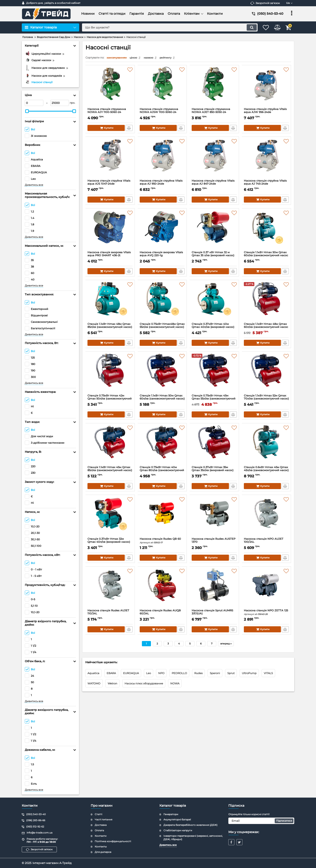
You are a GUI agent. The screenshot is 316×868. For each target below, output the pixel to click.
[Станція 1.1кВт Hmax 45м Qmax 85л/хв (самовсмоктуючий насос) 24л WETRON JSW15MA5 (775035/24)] (110, 447)
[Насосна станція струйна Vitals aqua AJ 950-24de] (162, 160)
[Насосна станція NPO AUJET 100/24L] (267, 518)
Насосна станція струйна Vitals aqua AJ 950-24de (162, 185)
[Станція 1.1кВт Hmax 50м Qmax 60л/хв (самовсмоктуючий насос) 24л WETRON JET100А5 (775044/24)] (162, 375)
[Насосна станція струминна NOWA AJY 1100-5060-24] (110, 88)
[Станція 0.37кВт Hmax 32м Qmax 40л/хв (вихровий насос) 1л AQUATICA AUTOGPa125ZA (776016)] (110, 518)
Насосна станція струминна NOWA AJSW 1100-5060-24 (162, 114)
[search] (166, 27)
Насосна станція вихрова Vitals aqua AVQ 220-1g (162, 257)
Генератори (171, 814)
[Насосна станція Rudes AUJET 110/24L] (110, 590)
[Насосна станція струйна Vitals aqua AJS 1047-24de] (110, 160)
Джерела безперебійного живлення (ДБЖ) (190, 825)
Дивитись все (34, 185)
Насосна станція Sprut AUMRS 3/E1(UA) (214, 615)
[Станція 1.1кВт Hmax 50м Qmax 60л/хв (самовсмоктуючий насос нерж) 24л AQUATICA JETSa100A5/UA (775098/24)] (267, 232)
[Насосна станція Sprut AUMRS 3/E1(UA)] (214, 590)
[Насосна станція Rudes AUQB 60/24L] (162, 590)
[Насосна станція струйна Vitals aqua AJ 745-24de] (267, 160)
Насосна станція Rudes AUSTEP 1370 (214, 544)
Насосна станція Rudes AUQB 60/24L (162, 615)
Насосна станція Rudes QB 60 (162, 542)
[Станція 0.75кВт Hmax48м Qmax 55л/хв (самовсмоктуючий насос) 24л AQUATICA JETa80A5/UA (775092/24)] (162, 303)
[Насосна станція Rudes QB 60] (162, 518)
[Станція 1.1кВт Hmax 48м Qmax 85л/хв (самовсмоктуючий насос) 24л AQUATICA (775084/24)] (110, 303)
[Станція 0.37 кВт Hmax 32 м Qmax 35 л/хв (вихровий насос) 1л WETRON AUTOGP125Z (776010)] (214, 232)
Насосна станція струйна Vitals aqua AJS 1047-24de (110, 185)
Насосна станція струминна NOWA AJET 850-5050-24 (214, 114)
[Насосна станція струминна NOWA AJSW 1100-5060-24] (162, 88)
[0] (34, 103)
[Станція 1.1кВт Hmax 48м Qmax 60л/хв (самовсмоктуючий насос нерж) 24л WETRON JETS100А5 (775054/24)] (267, 303)
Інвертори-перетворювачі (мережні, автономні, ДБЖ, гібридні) (193, 838)
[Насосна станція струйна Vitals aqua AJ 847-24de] (214, 160)
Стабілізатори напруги (178, 830)
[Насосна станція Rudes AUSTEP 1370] (214, 518)
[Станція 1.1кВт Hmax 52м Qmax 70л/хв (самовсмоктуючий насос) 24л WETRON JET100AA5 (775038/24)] (267, 375)
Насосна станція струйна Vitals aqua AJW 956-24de (267, 114)
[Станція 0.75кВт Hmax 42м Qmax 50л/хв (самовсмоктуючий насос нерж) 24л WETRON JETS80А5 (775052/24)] (110, 375)
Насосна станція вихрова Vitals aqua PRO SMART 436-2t (110, 257)
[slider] (27, 111)
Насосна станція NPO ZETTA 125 (267, 615)
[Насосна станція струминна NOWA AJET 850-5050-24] (214, 88)
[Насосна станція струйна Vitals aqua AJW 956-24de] (267, 88)
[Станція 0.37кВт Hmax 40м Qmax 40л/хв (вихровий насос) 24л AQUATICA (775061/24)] (214, 303)
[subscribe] (261, 821)
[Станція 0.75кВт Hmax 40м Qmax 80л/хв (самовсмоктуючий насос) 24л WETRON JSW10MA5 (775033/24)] (162, 447)
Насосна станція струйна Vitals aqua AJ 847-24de (214, 185)
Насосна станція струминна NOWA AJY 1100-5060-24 (110, 114)
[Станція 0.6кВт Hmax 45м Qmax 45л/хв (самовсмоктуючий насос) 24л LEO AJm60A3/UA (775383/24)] (267, 447)
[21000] (60, 103)
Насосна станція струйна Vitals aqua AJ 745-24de (267, 185)
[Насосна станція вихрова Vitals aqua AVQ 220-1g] (162, 232)
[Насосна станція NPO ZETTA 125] (267, 590)
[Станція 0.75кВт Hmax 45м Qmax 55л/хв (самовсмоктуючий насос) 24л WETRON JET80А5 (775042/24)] (214, 375)
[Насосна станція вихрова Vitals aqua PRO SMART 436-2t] (110, 232)
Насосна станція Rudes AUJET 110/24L (110, 615)
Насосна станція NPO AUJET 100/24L (267, 544)
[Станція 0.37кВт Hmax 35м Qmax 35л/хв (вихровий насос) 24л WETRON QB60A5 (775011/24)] (214, 447)
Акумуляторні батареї (177, 819)
